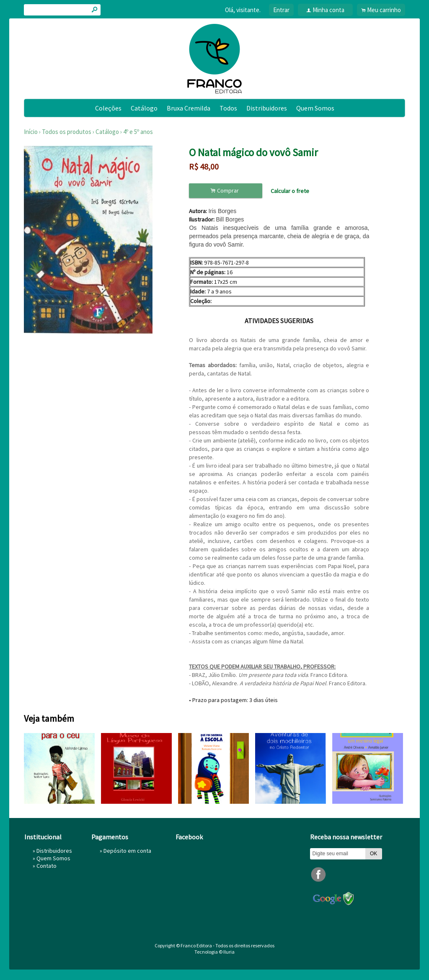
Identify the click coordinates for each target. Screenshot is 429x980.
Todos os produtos (67, 132)
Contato (47, 866)
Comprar (226, 191)
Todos (228, 108)
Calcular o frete (290, 191)
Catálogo (144, 108)
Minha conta (328, 10)
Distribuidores (267, 108)
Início (31, 132)
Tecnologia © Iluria (214, 952)
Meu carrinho (384, 10)
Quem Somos (315, 108)
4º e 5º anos (138, 132)
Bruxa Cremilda (189, 108)
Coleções (108, 108)
